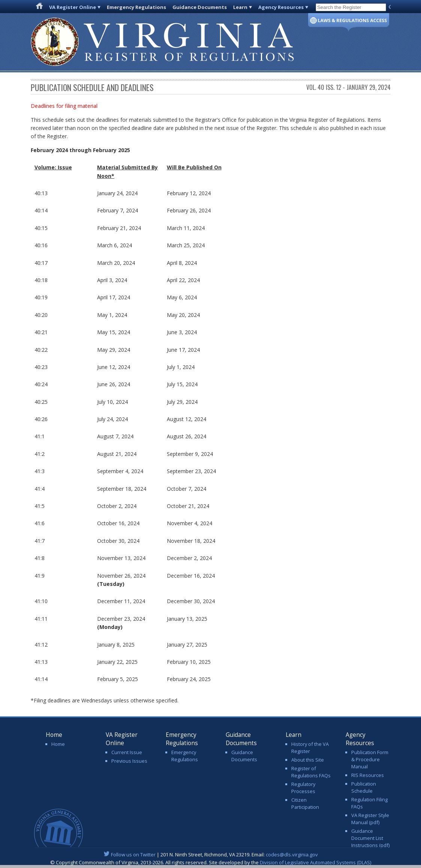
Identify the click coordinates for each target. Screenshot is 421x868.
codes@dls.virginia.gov (292, 855)
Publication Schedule (364, 787)
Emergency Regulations (136, 7)
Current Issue (127, 752)
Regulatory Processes (303, 788)
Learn (240, 7)
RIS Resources (368, 775)
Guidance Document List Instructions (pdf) (370, 838)
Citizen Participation (305, 803)
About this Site (308, 760)
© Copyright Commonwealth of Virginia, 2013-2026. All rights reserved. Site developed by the (211, 862)
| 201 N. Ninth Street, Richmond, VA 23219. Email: (210, 855)
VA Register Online (73, 7)
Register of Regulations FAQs (311, 772)
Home (58, 744)
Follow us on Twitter (133, 855)
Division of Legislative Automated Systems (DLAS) (315, 862)
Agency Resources (281, 7)
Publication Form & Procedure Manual (370, 759)
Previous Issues (129, 761)
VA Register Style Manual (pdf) (370, 819)
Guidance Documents (200, 7)
